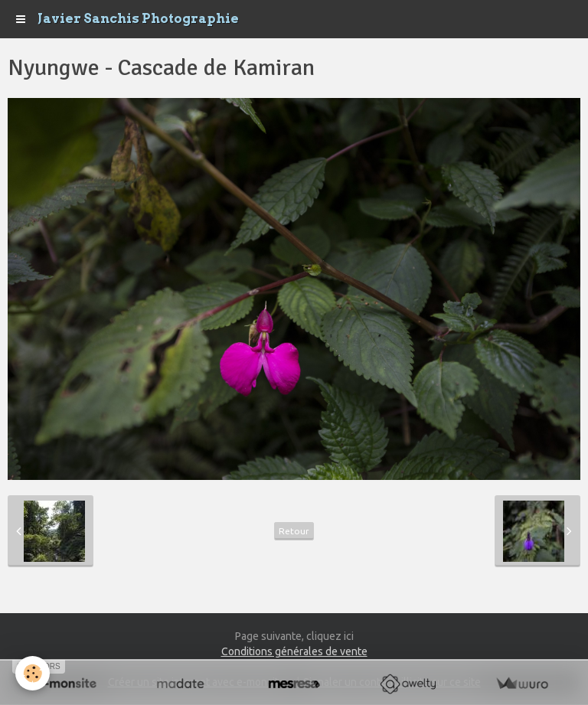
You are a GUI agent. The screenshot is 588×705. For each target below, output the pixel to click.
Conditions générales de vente (294, 651)
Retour (294, 531)
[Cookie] (33, 673)
